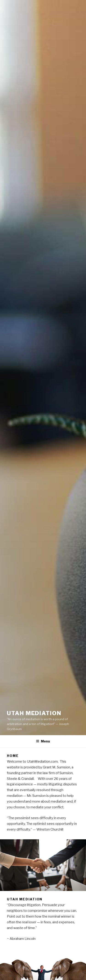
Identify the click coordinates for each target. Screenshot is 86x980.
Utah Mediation (34, 713)
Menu (43, 741)
